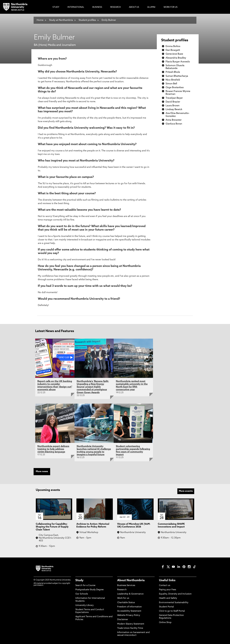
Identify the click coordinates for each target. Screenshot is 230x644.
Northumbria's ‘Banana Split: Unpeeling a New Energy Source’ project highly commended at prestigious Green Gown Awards (93, 387)
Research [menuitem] (116, 7)
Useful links (167, 580)
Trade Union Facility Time (130, 628)
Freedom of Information (129, 607)
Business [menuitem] (97, 7)
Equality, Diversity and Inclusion (175, 594)
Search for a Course (85, 586)
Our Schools (82, 594)
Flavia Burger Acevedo (178, 62)
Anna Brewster (174, 120)
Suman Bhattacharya (177, 76)
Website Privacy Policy (129, 615)
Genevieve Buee (174, 54)
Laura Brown (172, 106)
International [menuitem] (76, 7)
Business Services (126, 586)
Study (79, 580)
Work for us (123, 598)
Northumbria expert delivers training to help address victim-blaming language (53, 449)
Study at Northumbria (61, 20)
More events (186, 491)
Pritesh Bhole (173, 72)
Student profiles (87, 20)
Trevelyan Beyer (174, 98)
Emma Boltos (173, 46)
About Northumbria (131, 580)
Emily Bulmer (109, 20)
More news (42, 472)
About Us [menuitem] (134, 7)
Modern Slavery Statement (131, 624)
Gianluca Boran (174, 124)
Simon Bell (171, 84)
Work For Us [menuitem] (171, 7)
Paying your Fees (168, 590)
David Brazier (173, 102)
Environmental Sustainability (174, 603)
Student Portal (166, 607)
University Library (84, 605)
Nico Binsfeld (173, 80)
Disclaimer (123, 620)
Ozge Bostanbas (175, 88)
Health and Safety (168, 598)
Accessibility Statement (129, 611)
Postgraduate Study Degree (89, 590)
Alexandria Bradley (176, 58)
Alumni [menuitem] (151, 7)
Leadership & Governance (130, 594)
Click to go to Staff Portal (172, 611)
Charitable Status (126, 603)
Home (40, 20)
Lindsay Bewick (174, 110)
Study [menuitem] (56, 7)
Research (122, 590)
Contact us (165, 586)
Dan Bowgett (173, 50)
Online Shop (165, 623)
